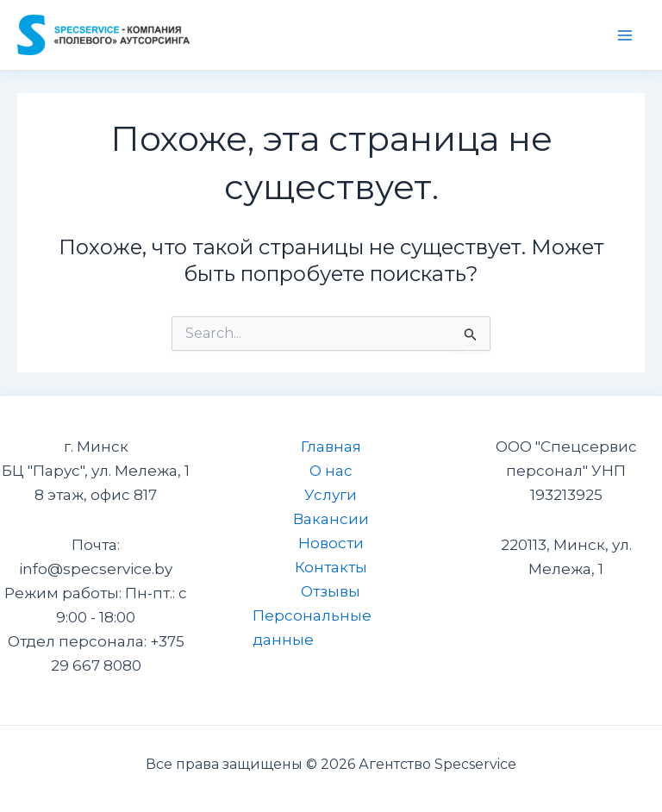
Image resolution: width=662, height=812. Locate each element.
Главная (331, 447)
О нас (331, 471)
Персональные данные (312, 628)
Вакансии (331, 519)
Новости (331, 543)
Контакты (331, 567)
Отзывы (331, 591)
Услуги (331, 495)
